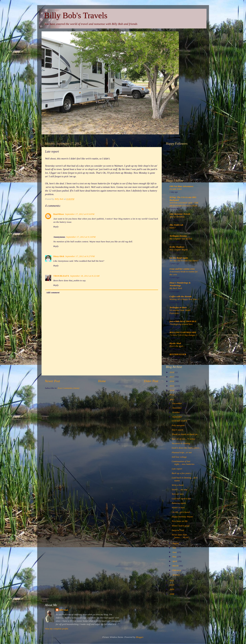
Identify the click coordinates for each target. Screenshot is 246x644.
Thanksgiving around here (181, 324)
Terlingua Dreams (178, 236)
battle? (173, 228)
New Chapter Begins (179, 250)
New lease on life (180, 521)
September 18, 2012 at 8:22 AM (85, 276)
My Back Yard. (176, 288)
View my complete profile (57, 629)
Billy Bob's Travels (76, 15)
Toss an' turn (178, 494)
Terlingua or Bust (178, 307)
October (176, 412)
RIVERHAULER (178, 354)
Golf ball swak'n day (181, 499)
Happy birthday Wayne (182, 517)
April (175, 561)
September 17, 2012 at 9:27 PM (80, 256)
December (177, 403)
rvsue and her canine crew (182, 269)
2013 (172, 395)
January (176, 575)
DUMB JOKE (176, 189)
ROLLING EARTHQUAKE (183, 332)
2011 (172, 580)
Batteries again (179, 503)
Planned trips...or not (182, 452)
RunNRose (59, 214)
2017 (172, 377)
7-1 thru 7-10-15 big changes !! (184, 335)
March (176, 566)
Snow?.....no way (180, 489)
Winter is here (178, 507)
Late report (177, 469)
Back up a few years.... (182, 473)
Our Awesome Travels (180, 214)
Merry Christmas (177, 217)
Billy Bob (64, 610)
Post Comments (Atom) (69, 388)
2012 (172, 399)
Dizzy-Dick (59, 256)
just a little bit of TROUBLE (183, 321)
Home (102, 381)
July (175, 548)
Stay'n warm (177, 430)
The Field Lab (176, 225)
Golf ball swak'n (179, 421)
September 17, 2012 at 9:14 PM (81, 237)
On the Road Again (179, 258)
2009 (172, 589)
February (177, 570)
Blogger (140, 637)
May (175, 557)
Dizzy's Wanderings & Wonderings (180, 284)
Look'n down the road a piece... (186, 448)
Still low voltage (179, 457)
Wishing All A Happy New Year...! (184, 299)
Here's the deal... (177, 346)
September (178, 417)
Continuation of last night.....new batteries (183, 463)
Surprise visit (178, 530)
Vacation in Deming (181, 443)
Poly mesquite (178, 425)
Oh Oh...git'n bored (181, 512)
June (175, 552)
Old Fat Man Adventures (182, 186)
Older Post (151, 381)
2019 (172, 372)
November (177, 408)
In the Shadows (177, 247)
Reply (56, 227)
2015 (172, 386)
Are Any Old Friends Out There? (184, 261)
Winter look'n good (181, 526)
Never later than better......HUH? (180, 536)
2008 (172, 594)
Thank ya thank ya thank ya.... (186, 434)
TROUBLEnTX (61, 276)
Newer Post (53, 381)
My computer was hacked (181, 239)
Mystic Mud (175, 343)
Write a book (178, 485)
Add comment (53, 292)
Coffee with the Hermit (181, 296)
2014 (172, 390)
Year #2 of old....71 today (183, 439)
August (176, 543)
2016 (172, 381)
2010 (172, 585)
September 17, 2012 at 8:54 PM (80, 214)
